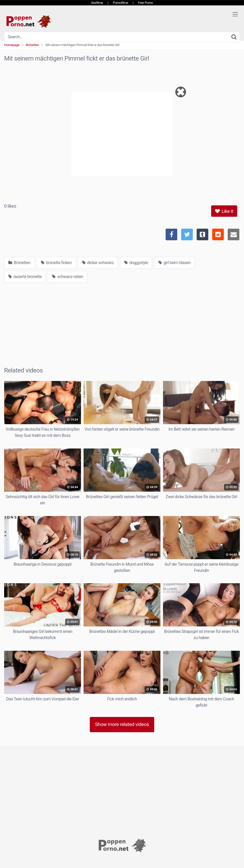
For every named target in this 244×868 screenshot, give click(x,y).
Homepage (12, 45)
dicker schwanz (98, 263)
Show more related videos (122, 724)
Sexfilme (97, 3)
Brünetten (32, 45)
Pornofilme (120, 3)
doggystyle (136, 263)
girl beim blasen (175, 263)
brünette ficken (56, 263)
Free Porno (145, 3)
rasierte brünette (25, 277)
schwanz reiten (68, 277)
